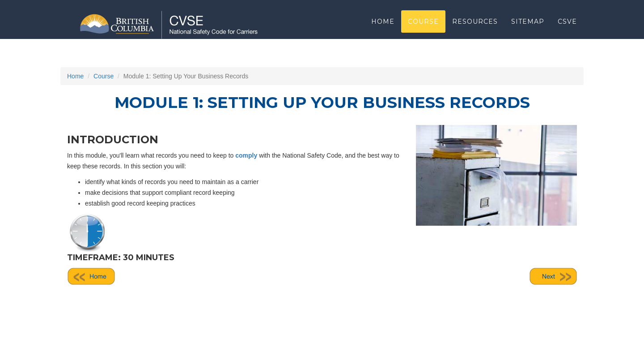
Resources (475, 34)
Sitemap (528, 34)
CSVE (567, 34)
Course (423, 34)
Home (383, 34)
